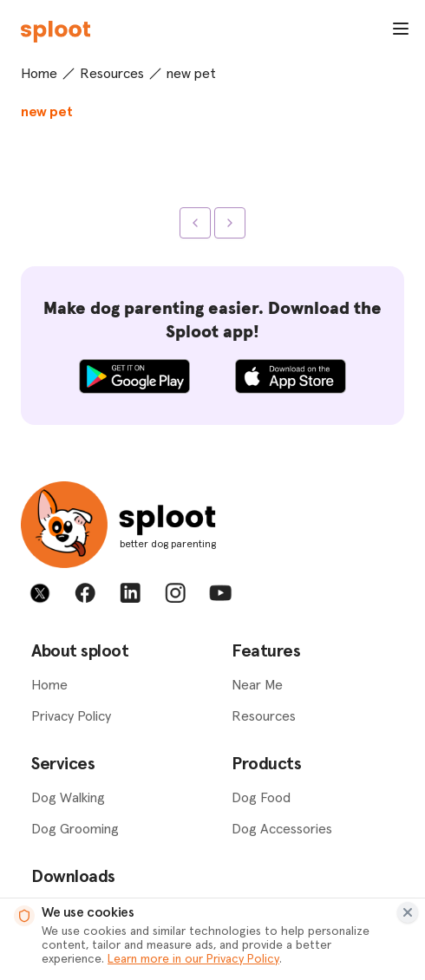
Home (39, 74)
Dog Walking (68, 798)
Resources (112, 74)
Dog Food (261, 798)
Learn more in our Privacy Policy (193, 959)
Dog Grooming (75, 829)
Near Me (257, 685)
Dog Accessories (282, 829)
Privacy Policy (71, 716)
